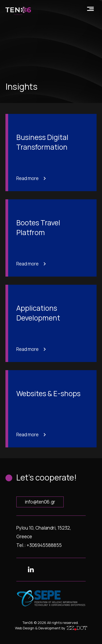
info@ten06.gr (40, 502)
